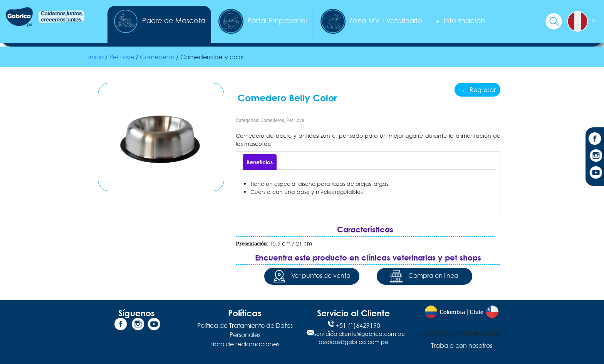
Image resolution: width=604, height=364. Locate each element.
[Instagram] (595, 157)
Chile (476, 312)
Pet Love (295, 120)
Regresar (477, 90)
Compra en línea (424, 276)
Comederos (272, 120)
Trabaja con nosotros (462, 346)
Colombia (452, 312)
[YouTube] (595, 174)
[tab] (260, 162)
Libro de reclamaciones (245, 344)
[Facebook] (595, 140)
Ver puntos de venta (312, 276)
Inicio (96, 57)
